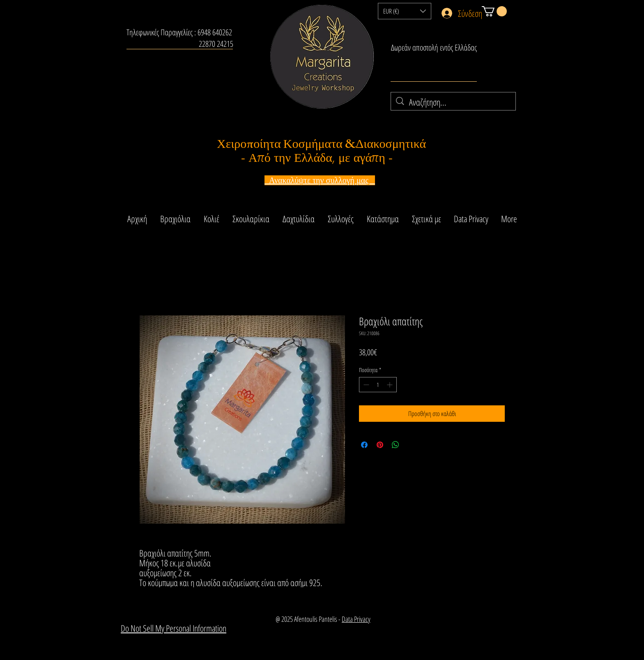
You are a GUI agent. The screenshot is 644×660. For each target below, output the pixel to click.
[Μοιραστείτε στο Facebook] (364, 445)
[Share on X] (411, 445)
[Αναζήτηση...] (454, 102)
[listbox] (405, 11)
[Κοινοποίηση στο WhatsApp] (396, 445)
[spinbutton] (378, 385)
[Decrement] (365, 385)
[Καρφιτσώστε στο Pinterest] (380, 445)
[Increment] (390, 385)
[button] (405, 11)
